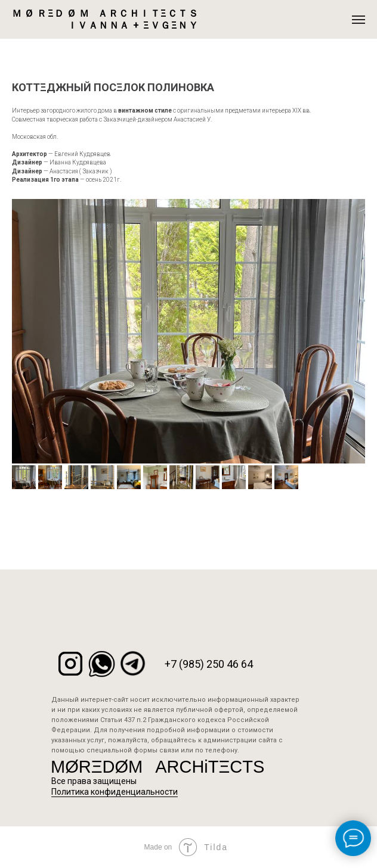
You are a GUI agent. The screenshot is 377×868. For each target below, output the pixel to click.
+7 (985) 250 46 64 (209, 664)
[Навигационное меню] (359, 20)
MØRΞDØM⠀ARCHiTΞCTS (157, 767)
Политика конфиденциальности (115, 792)
